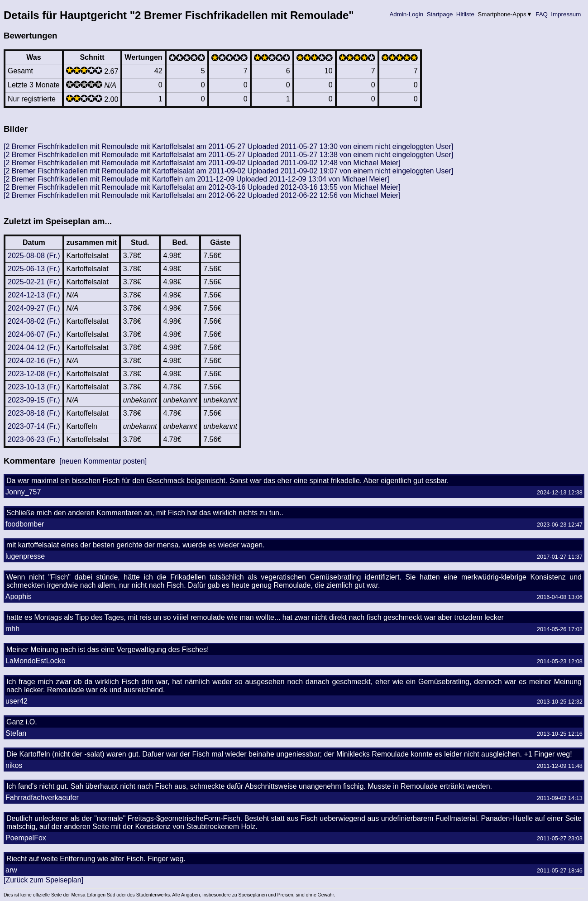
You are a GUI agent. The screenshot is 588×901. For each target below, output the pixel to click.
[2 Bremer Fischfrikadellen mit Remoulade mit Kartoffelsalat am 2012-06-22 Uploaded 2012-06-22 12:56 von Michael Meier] (202, 195)
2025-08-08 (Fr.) (34, 256)
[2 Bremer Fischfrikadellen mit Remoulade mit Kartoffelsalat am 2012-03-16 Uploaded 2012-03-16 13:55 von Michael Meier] (202, 187)
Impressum (566, 14)
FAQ (542, 14)
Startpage (440, 14)
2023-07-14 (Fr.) (34, 426)
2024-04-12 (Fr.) (34, 347)
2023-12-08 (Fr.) (34, 374)
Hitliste (465, 14)
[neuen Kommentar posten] (103, 461)
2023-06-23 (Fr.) (34, 439)
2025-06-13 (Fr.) (34, 269)
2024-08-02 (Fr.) (34, 321)
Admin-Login (406, 14)
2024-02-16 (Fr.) (34, 361)
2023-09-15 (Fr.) (34, 400)
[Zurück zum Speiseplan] (43, 880)
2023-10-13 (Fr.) (34, 387)
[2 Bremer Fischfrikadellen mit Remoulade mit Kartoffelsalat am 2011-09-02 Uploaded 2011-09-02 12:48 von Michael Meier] (202, 163)
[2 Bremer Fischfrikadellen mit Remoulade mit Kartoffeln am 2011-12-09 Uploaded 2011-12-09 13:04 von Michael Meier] (196, 179)
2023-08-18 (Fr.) (34, 413)
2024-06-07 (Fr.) (34, 334)
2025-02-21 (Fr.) (34, 282)
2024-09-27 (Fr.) (34, 308)
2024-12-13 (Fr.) (34, 295)
